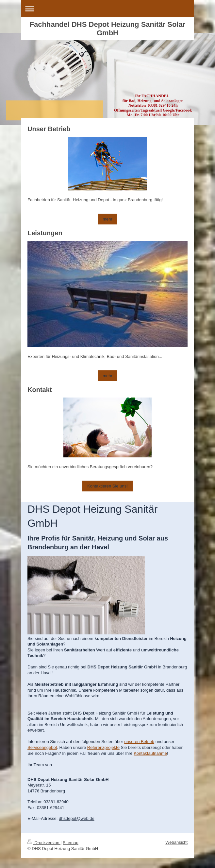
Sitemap (71, 843)
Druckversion (44, 843)
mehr (107, 219)
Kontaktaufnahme (150, 753)
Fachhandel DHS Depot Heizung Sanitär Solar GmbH (108, 29)
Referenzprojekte (103, 747)
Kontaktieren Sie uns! (107, 486)
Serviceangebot (42, 747)
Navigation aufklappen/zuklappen (107, 9)
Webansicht (176, 842)
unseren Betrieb (139, 742)
